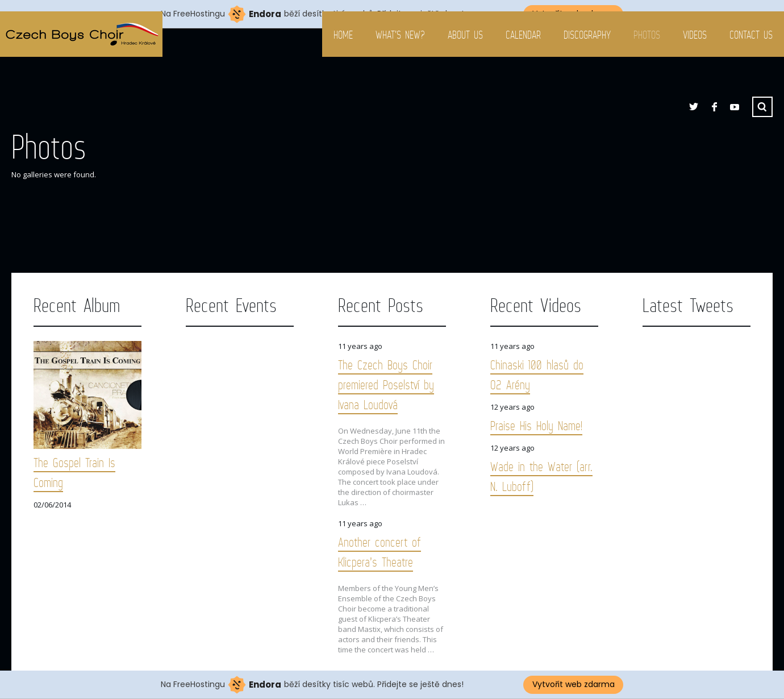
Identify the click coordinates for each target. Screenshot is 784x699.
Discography (587, 35)
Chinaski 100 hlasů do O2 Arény (537, 375)
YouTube (735, 107)
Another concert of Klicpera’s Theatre (380, 552)
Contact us (751, 35)
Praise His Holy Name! (536, 425)
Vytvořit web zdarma (574, 684)
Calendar (523, 35)
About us (465, 35)
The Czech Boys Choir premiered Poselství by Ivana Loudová (386, 384)
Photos (647, 35)
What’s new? (400, 35)
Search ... (762, 107)
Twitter (694, 107)
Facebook (714, 107)
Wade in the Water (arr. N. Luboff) (541, 476)
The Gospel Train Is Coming (74, 472)
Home (343, 35)
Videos (695, 35)
